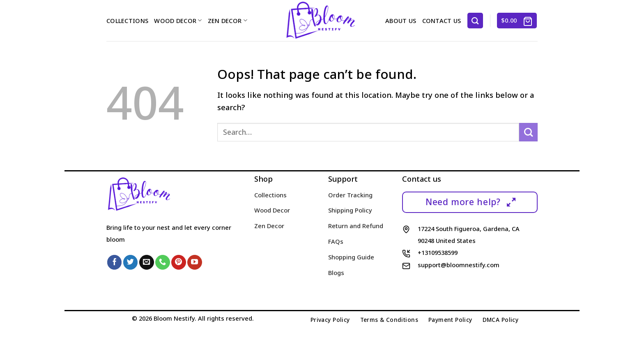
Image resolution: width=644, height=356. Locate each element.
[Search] (475, 20)
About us (401, 21)
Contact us (442, 21)
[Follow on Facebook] (115, 262)
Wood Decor (178, 21)
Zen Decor (228, 21)
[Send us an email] (147, 262)
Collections (127, 21)
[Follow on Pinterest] (179, 262)
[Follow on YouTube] (195, 262)
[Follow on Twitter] (131, 262)
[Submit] (528, 132)
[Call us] (163, 262)
